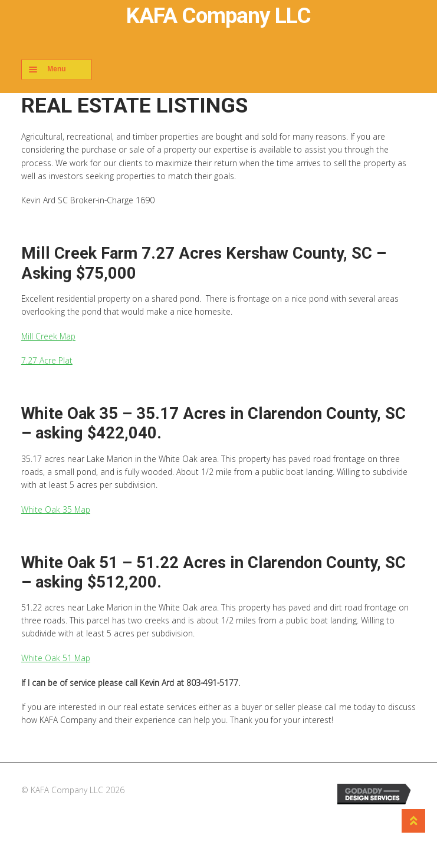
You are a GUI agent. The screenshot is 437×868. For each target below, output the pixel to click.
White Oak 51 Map (56, 658)
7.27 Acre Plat (47, 360)
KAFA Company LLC (218, 16)
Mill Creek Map (48, 336)
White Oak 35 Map (56, 509)
